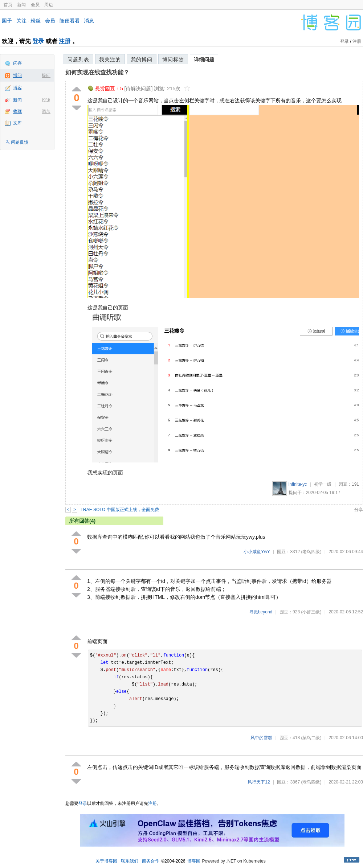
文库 (17, 123)
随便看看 (70, 21)
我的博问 (142, 59)
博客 (17, 88)
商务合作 (151, 861)
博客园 (194, 861)
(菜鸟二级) (311, 738)
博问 (17, 75)
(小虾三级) (311, 612)
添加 (46, 111)
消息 (89, 21)
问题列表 (78, 59)
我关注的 (110, 59)
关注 (21, 21)
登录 (38, 41)
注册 (65, 41)
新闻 (21, 5)
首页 (8, 5)
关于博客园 (106, 861)
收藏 (17, 111)
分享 (359, 510)
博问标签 (173, 59)
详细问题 (204, 59)
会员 (35, 5)
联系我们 (130, 861)
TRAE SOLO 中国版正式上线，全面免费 (120, 510)
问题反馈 (20, 142)
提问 (46, 75)
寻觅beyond (261, 612)
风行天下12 (259, 782)
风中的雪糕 (261, 738)
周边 (49, 5)
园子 (7, 21)
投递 (46, 100)
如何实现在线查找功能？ (97, 72)
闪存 (17, 63)
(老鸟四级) (311, 552)
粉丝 (36, 21)
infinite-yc (298, 484)
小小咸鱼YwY (257, 552)
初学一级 (323, 484)
